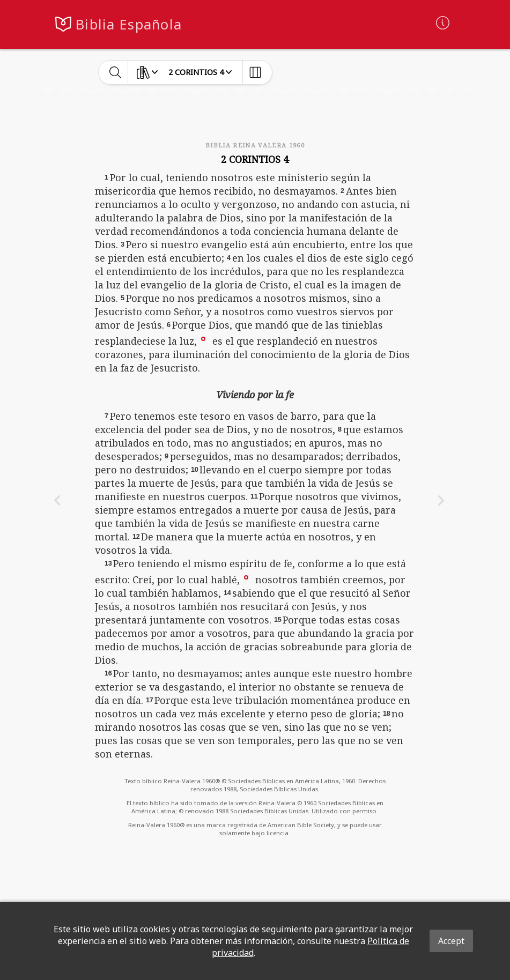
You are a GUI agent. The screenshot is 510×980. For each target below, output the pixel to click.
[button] (203, 338)
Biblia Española (129, 24)
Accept (451, 941)
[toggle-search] (116, 72)
